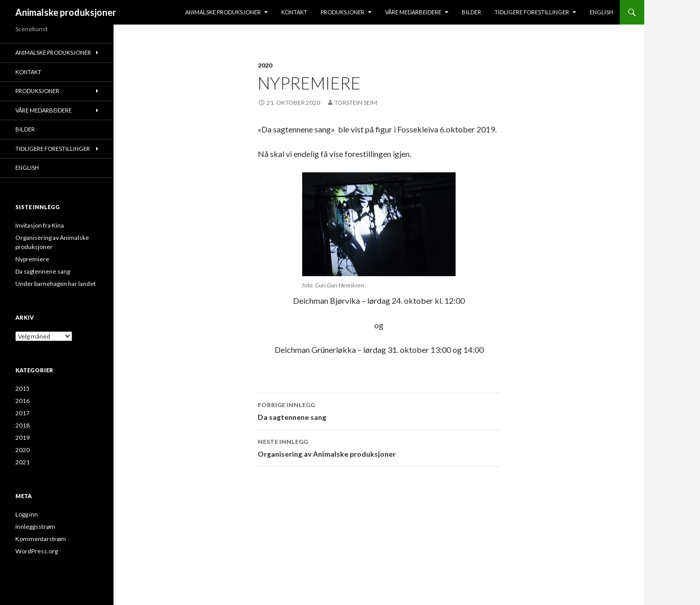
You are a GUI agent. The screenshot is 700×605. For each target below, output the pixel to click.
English (601, 12)
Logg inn (27, 514)
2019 (22, 438)
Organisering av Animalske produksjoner (379, 447)
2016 (22, 401)
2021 (22, 462)
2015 (22, 388)
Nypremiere (32, 259)
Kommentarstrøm (41, 539)
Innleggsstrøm (35, 526)
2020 (265, 65)
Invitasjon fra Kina (40, 225)
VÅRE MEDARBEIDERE (413, 12)
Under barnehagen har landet (55, 284)
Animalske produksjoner (66, 12)
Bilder (471, 12)
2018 (22, 425)
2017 (22, 413)
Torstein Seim (356, 103)
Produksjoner (343, 12)
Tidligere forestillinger (532, 12)
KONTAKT (294, 12)
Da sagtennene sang (379, 410)
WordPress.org (37, 551)
